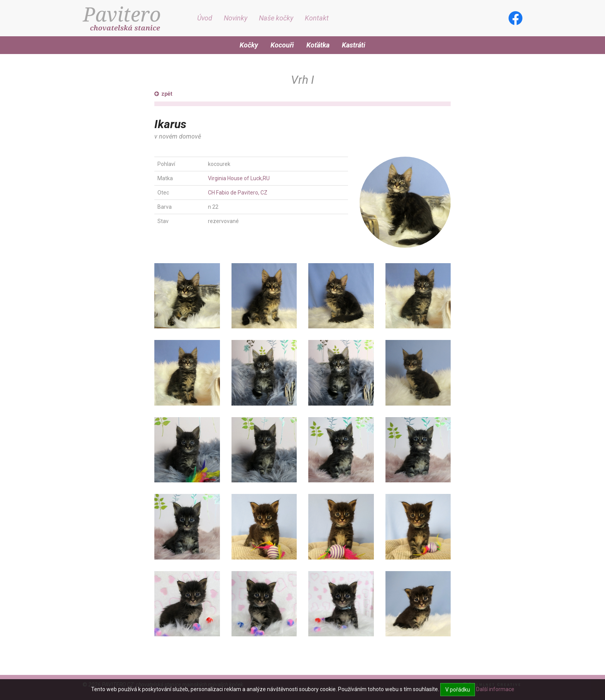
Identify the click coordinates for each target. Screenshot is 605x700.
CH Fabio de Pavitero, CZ (238, 193)
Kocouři (282, 45)
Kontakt (317, 18)
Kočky (249, 45)
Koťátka (318, 45)
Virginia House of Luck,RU (239, 178)
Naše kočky (276, 18)
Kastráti (354, 45)
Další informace (495, 689)
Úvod (205, 18)
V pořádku (458, 690)
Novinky (236, 18)
